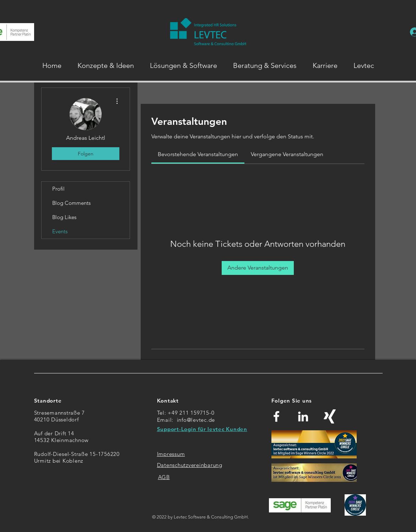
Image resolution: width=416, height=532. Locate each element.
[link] (198, 154)
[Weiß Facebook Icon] (276, 416)
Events (60, 231)
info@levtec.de (196, 420)
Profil (58, 189)
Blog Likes (64, 217)
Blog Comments (71, 203)
